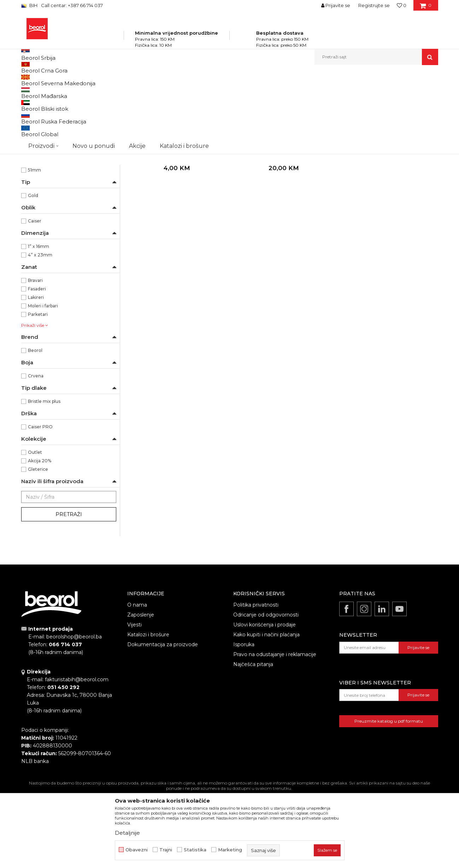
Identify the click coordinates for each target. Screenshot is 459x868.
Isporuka (244, 720)
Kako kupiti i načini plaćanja (266, 710)
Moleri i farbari (43, 381)
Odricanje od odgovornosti (266, 690)
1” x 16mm (39, 322)
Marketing (230, 850)
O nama (137, 681)
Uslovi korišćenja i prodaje (264, 700)
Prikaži (363, 92)
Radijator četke (41, 167)
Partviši (32, 176)
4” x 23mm (40, 331)
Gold (33, 271)
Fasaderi (37, 364)
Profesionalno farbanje (52, 220)
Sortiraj (260, 92)
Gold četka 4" (283, 226)
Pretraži (69, 590)
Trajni (166, 850)
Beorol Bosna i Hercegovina (49, 80)
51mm (34, 246)
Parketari (38, 390)
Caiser (35, 297)
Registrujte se (374, 5)
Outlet (35, 528)
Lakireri (36, 373)
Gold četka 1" (176, 226)
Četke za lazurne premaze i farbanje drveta (67, 121)
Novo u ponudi (94, 57)
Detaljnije (127, 833)
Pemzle (34, 184)
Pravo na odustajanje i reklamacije (275, 730)
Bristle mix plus (44, 477)
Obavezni (137, 850)
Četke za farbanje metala (51, 109)
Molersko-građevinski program (138, 80)
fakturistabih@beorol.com (77, 755)
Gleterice (38, 545)
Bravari (35, 356)
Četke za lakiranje (43, 159)
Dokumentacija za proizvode (163, 720)
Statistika (195, 850)
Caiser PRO (40, 502)
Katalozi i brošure (148, 710)
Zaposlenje (141, 690)
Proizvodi (91, 80)
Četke (180, 80)
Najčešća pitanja (253, 740)
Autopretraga (227, 92)
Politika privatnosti (256, 681)
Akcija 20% (40, 536)
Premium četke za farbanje (54, 151)
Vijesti (134, 700)
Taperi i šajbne (40, 193)
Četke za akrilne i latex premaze (59, 134)
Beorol (35, 426)
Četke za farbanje (44, 142)
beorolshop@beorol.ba (74, 712)
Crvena (36, 452)
